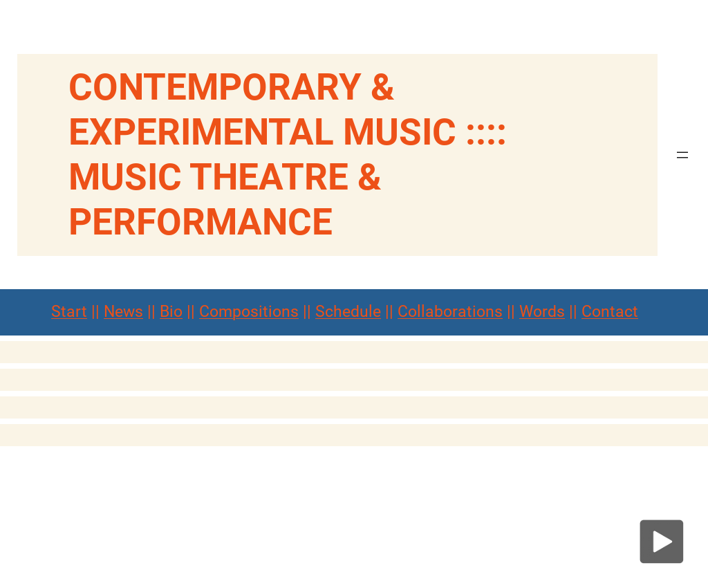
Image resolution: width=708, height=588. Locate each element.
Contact (610, 312)
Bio (171, 312)
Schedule (348, 312)
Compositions (249, 312)
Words (542, 312)
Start (69, 312)
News (123, 312)
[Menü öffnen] (682, 155)
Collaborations (450, 312)
